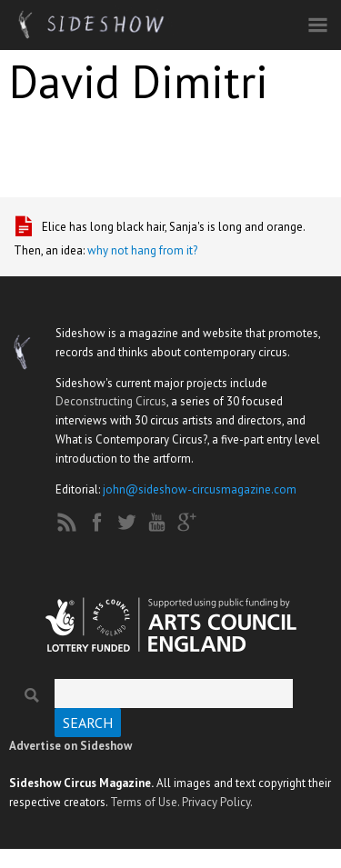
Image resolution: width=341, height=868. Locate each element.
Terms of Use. (145, 802)
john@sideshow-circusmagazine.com (200, 489)
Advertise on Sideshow (70, 746)
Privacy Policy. (217, 802)
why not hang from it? (142, 250)
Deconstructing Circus (111, 401)
